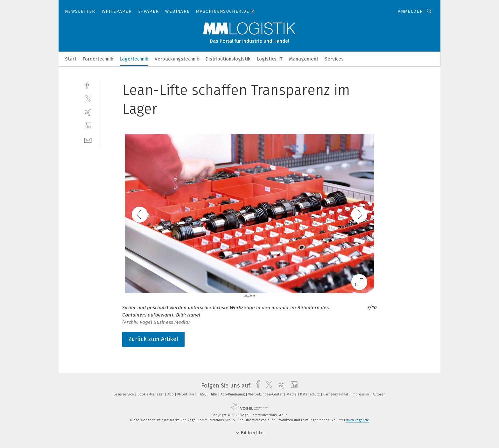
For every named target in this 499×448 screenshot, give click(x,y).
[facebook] (88, 85)
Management (304, 59)
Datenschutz (310, 394)
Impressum (361, 394)
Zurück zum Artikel (153, 339)
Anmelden (410, 11)
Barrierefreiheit (336, 394)
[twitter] (88, 99)
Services (334, 59)
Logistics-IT (270, 59)
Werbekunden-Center (266, 394)
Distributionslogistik (228, 59)
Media (292, 394)
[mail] (88, 140)
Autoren (379, 394)
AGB (204, 394)
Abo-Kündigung (233, 394)
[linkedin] (88, 126)
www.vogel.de (358, 420)
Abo (171, 394)
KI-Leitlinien (187, 394)
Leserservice (124, 394)
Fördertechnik (98, 59)
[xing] (88, 112)
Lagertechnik (134, 59)
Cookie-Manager (151, 394)
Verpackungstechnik (177, 59)
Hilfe (214, 394)
